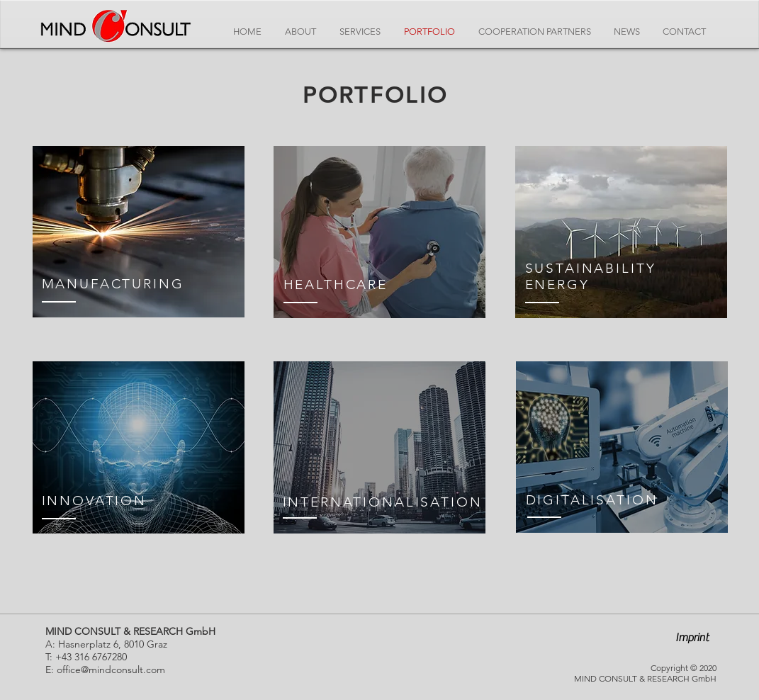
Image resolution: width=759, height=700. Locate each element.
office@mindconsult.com (111, 670)
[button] (692, 638)
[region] (139, 232)
